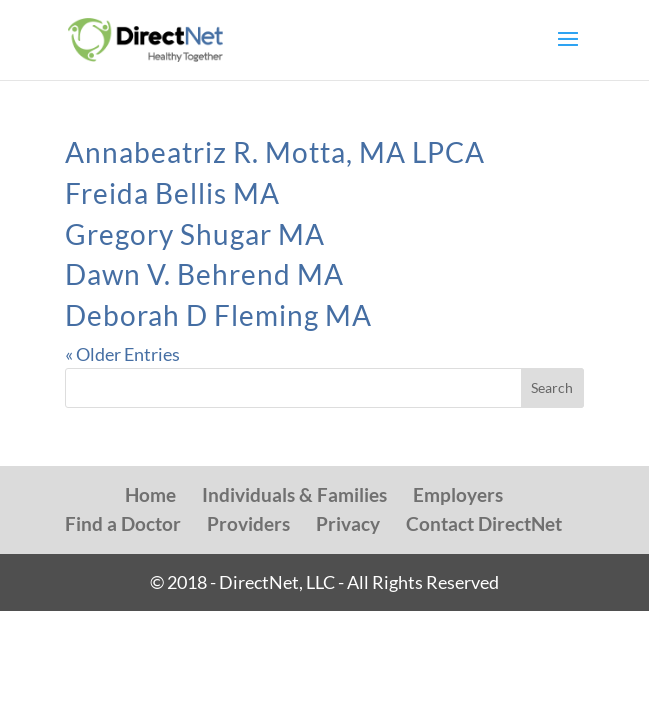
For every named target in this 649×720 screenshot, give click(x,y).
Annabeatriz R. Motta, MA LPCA (275, 152)
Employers (458, 494)
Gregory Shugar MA (195, 234)
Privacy (348, 523)
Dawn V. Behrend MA (204, 274)
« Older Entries (122, 354)
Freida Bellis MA (172, 193)
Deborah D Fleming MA (218, 315)
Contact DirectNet (484, 523)
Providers (248, 523)
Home (150, 494)
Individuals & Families (294, 494)
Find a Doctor (123, 523)
